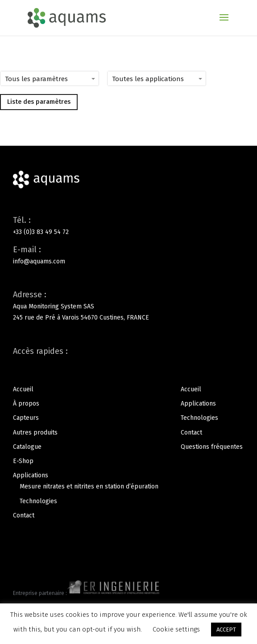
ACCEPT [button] (226, 630)
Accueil (23, 389)
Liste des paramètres (39, 102)
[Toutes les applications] (170, 78)
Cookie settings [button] (176, 629)
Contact (24, 515)
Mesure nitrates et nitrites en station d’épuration (89, 486)
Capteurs (26, 418)
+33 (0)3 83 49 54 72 (41, 232)
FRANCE (138, 318)
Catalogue (27, 447)
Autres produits (35, 433)
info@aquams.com (39, 261)
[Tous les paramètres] (62, 78)
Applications (31, 475)
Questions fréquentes (212, 447)
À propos (26, 404)
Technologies (38, 501)
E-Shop (23, 461)
